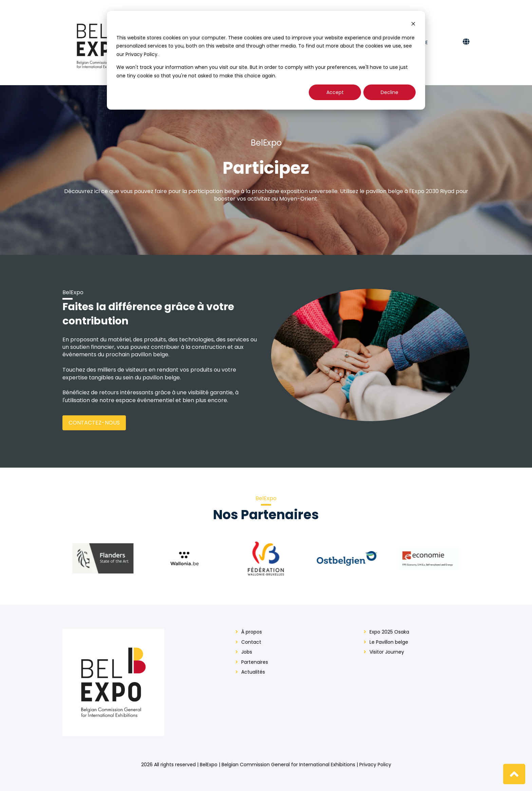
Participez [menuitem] (329, 42)
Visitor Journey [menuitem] (387, 652)
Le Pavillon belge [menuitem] (389, 642)
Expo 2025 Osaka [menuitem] (264, 42)
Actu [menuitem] (304, 42)
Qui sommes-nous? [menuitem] (208, 42)
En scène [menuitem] (417, 42)
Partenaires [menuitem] (255, 662)
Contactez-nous (94, 423)
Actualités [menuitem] (253, 672)
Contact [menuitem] (366, 42)
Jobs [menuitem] (247, 652)
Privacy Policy (375, 765)
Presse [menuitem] (392, 42)
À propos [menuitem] (252, 632)
